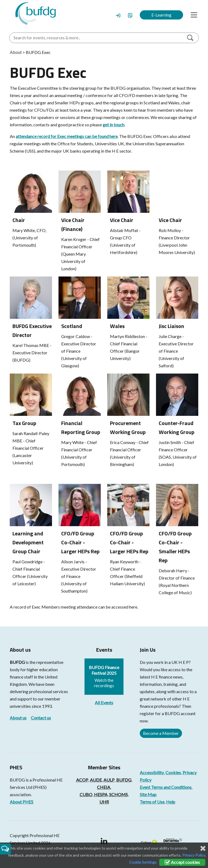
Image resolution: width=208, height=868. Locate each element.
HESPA (101, 794)
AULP (109, 780)
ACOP (82, 780)
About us (18, 718)
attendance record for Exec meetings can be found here (67, 136)
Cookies (173, 772)
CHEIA (104, 787)
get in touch (113, 125)
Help (171, 802)
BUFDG (17, 662)
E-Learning (161, 15)
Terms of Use (152, 802)
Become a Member (161, 733)
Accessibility (152, 772)
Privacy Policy (194, 855)
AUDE (96, 780)
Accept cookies (182, 862)
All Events (104, 703)
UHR (104, 802)
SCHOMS (118, 794)
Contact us (41, 718)
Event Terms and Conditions (166, 787)
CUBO (86, 794)
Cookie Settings (143, 862)
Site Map (148, 794)
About (16, 52)
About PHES (22, 802)
